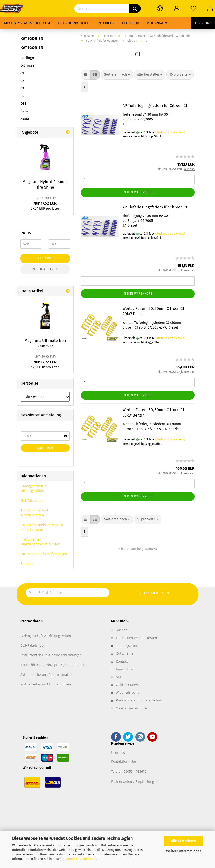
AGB (119, 677)
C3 (22, 88)
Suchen (122, 630)
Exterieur (131, 23)
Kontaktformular (124, 761)
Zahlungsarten (127, 646)
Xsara (25, 119)
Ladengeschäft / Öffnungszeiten (33, 489)
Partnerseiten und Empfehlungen (46, 684)
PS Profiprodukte (74, 23)
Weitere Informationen (184, 851)
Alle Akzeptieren (184, 841)
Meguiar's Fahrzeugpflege (27, 23)
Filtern (45, 258)
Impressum (125, 669)
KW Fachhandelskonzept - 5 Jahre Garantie (42, 527)
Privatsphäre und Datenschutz (139, 700)
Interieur (106, 23)
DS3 (23, 104)
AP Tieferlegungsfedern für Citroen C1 (155, 106)
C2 (22, 81)
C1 (22, 73)
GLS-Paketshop (32, 646)
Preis (26, 233)
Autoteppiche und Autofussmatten (47, 675)
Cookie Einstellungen (132, 708)
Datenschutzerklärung (80, 859)
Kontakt (122, 662)
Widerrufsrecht (127, 693)
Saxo (24, 111)
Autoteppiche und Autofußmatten (34, 513)
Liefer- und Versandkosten (136, 638)
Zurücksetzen (45, 269)
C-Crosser (28, 65)
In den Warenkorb (138, 192)
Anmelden (45, 448)
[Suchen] (135, 8)
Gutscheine (125, 654)
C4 (22, 96)
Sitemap (27, 564)
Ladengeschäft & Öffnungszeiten (46, 636)
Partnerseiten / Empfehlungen (44, 554)
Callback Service (129, 685)
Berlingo (27, 58)
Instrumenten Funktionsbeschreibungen (40, 542)
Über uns (203, 23)
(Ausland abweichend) (170, 132)
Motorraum (157, 23)
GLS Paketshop (32, 501)
